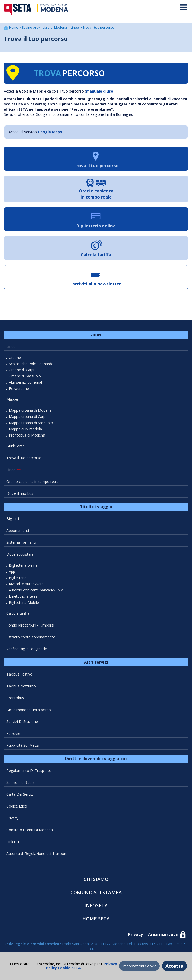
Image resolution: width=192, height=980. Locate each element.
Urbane (15, 357)
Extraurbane (19, 388)
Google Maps (50, 132)
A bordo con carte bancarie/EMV (36, 590)
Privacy (12, 818)
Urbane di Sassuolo (25, 376)
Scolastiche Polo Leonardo (31, 364)
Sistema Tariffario (21, 542)
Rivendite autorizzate (26, 584)
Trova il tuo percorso (24, 458)
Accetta (174, 966)
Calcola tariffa (18, 613)
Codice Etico (17, 806)
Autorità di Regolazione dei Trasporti (37, 854)
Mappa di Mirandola (25, 429)
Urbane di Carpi (21, 370)
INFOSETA (96, 905)
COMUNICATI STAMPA (96, 892)
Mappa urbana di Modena (30, 410)
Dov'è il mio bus (20, 493)
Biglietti (13, 519)
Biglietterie (18, 578)
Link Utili (13, 842)
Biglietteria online (23, 565)
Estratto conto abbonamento (31, 637)
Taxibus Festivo (19, 674)
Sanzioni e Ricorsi (21, 782)
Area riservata (163, 934)
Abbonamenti (18, 530)
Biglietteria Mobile (24, 602)
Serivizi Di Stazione (22, 722)
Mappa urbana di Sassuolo (31, 423)
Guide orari (16, 446)
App (12, 571)
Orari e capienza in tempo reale (33, 481)
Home (14, 27)
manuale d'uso (100, 91)
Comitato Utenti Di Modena (30, 830)
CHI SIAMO (96, 879)
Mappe (12, 399)
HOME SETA (96, 919)
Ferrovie (13, 733)
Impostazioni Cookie (139, 966)
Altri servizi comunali (26, 382)
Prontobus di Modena (27, 435)
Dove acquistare (20, 554)
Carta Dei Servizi (20, 794)
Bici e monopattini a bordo (29, 710)
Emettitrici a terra (23, 596)
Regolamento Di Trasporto (29, 771)
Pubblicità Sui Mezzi (23, 745)
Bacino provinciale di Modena (45, 27)
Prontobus (15, 698)
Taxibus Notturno (21, 686)
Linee (75, 27)
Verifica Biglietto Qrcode (27, 649)
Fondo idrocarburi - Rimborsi (30, 625)
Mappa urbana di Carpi (28, 417)
